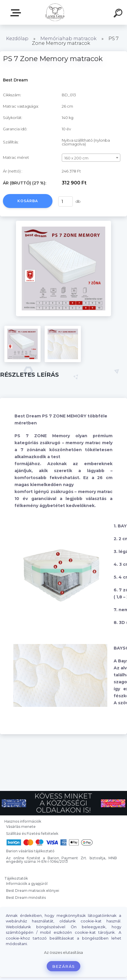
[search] (119, 14)
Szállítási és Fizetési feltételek (32, 834)
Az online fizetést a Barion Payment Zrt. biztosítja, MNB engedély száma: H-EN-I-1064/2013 (61, 860)
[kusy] (66, 201)
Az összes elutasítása (63, 953)
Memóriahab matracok (68, 39)
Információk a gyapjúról (27, 884)
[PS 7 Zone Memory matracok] (64, 223)
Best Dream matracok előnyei (33, 891)
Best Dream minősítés (26, 898)
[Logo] (55, 12)
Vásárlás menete (21, 827)
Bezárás (63, 966)
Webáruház (17, 13)
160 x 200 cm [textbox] (76, 158)
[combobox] (91, 158)
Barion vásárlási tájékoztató (30, 851)
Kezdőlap (17, 39)
